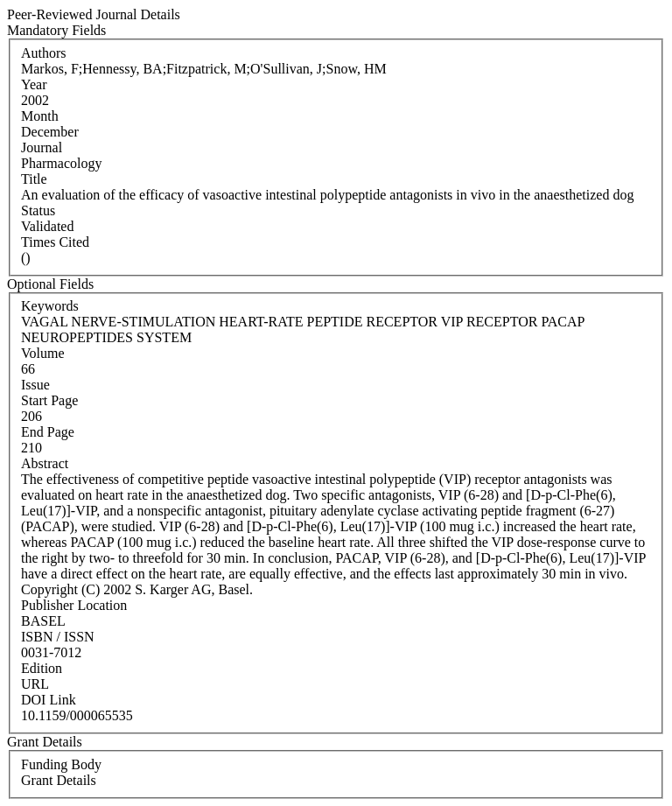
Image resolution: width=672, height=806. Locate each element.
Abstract (45, 463)
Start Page (49, 400)
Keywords (50, 306)
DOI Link (49, 700)
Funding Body (61, 764)
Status (38, 210)
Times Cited (55, 242)
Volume (42, 353)
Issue (35, 385)
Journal (42, 147)
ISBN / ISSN (58, 637)
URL (35, 684)
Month (40, 116)
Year (34, 84)
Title (34, 179)
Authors (44, 53)
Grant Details (59, 780)
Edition (42, 668)
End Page (48, 432)
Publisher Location (74, 605)
